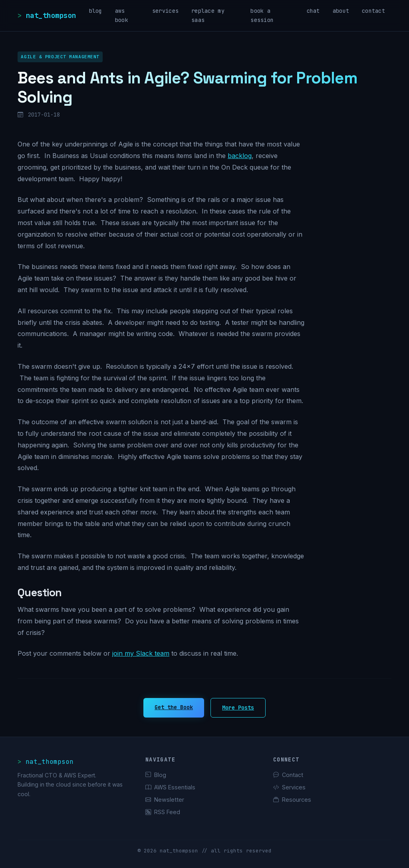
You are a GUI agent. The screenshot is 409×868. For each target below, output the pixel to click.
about (341, 11)
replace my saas (208, 15)
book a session (262, 15)
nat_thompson (51, 15)
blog (96, 11)
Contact (288, 775)
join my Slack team (141, 653)
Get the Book (174, 707)
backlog (240, 156)
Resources (292, 800)
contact (373, 11)
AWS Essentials (170, 787)
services (165, 11)
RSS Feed (163, 812)
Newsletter (165, 800)
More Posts (238, 708)
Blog (156, 775)
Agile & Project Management (60, 57)
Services (289, 787)
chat (313, 11)
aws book (122, 15)
